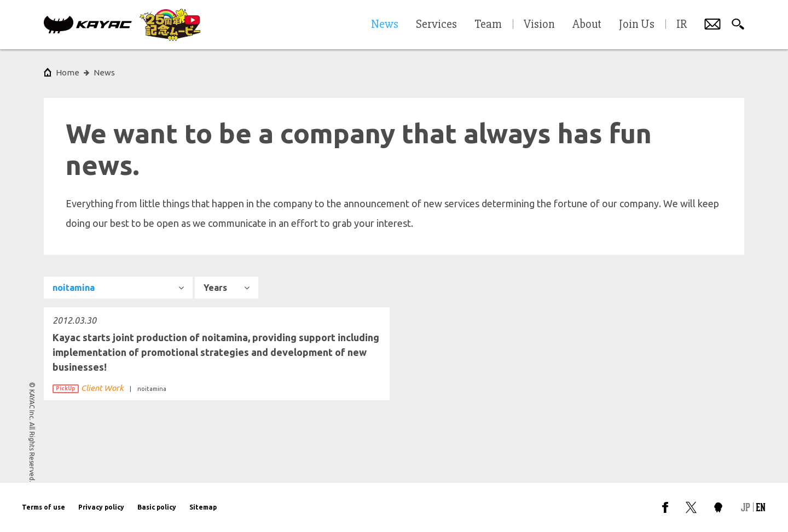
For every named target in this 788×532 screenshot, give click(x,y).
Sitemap (203, 507)
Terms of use (44, 507)
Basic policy (157, 507)
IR (682, 25)
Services (436, 25)
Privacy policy (101, 507)
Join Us (637, 25)
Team (488, 25)
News (104, 72)
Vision (539, 25)
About (587, 25)
